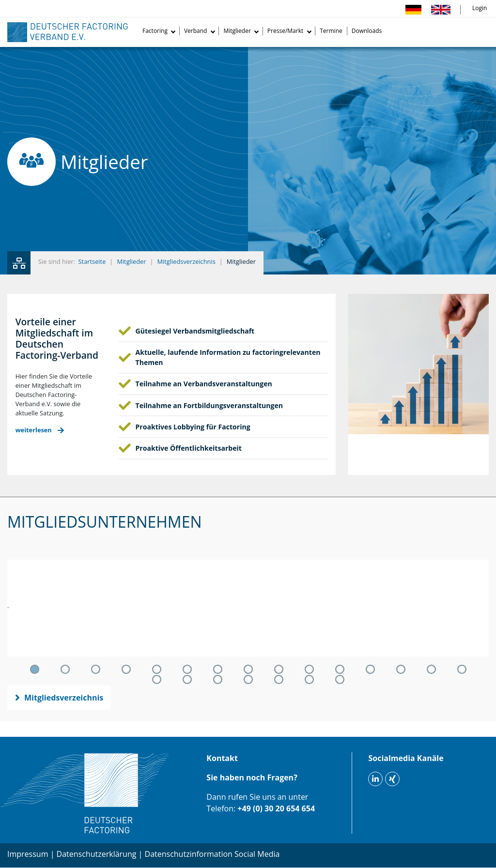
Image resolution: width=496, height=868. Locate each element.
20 (279, 679)
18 (218, 679)
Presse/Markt (285, 31)
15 (462, 669)
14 (431, 669)
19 (248, 679)
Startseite (92, 261)
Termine (331, 31)
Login (480, 8)
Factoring (155, 31)
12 (370, 669)
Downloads (367, 31)
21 (309, 679)
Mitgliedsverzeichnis (186, 261)
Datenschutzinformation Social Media (212, 854)
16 (157, 679)
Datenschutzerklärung (97, 854)
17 (187, 679)
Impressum (28, 854)
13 (401, 669)
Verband (196, 31)
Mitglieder (237, 31)
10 (309, 669)
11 (340, 669)
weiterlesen (34, 430)
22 (340, 679)
